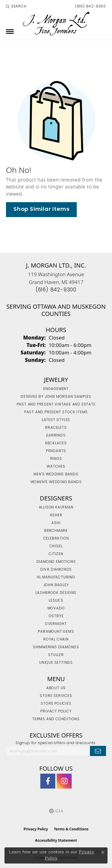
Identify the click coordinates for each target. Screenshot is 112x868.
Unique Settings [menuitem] (56, 663)
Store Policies (56, 704)
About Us (56, 688)
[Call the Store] (56, 290)
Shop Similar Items (41, 209)
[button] (16, 7)
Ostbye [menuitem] (56, 616)
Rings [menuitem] (56, 459)
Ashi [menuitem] (56, 523)
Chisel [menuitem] (56, 546)
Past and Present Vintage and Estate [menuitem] (56, 405)
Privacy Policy (56, 712)
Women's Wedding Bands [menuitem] (56, 482)
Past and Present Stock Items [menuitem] (56, 412)
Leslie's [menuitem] (56, 601)
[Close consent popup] (103, 852)
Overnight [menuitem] (56, 624)
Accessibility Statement (56, 840)
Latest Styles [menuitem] (56, 420)
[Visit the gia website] (56, 811)
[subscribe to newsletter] (98, 751)
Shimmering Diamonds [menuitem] (56, 647)
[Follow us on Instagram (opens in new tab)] (64, 781)
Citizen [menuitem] (56, 554)
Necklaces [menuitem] (56, 443)
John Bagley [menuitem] (56, 585)
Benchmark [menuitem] (56, 531)
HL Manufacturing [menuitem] (56, 577)
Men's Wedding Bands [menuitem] (56, 474)
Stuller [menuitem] (56, 655)
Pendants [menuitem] (56, 451)
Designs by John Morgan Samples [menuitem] (56, 397)
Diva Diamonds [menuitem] (56, 570)
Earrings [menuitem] (56, 436)
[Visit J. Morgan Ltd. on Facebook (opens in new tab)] (48, 781)
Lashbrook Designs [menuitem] (56, 593)
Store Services (56, 696)
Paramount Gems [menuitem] (56, 632)
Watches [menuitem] (56, 467)
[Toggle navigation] (10, 32)
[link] (90, 7)
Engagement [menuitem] (56, 389)
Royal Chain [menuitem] (56, 640)
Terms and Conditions (56, 719)
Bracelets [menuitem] (56, 428)
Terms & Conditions (71, 829)
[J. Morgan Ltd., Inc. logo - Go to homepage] (56, 24)
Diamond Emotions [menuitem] (56, 562)
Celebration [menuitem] (56, 539)
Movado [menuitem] (56, 609)
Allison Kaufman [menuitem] (56, 508)
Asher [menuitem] (56, 515)
